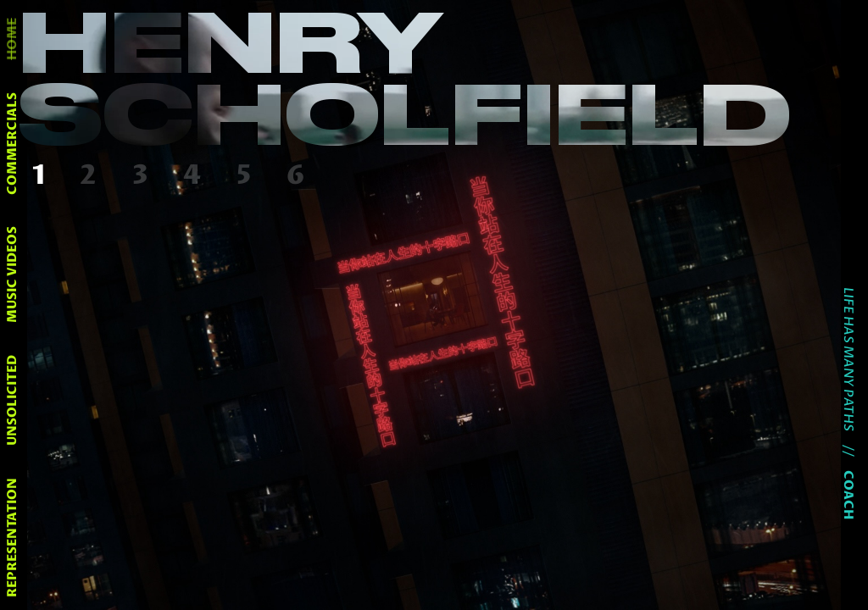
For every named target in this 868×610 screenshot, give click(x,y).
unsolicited (12, 400)
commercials (12, 144)
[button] (43, 176)
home (12, 39)
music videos (12, 274)
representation (12, 538)
